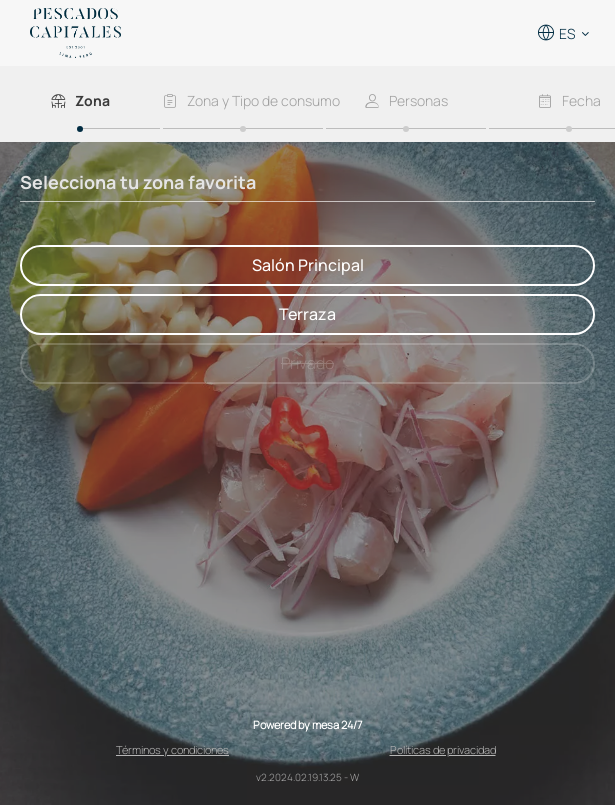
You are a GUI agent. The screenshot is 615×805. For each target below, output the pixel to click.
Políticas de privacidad (443, 749)
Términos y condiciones (172, 749)
